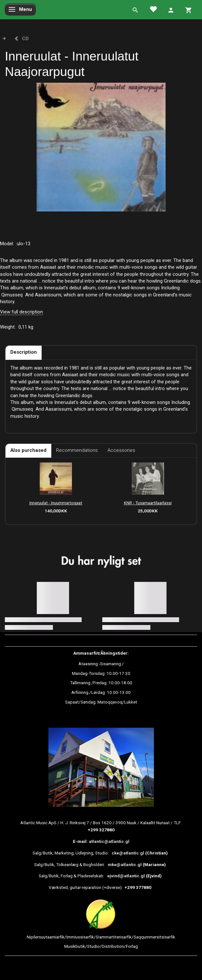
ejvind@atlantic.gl (126, 876)
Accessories (121, 450)
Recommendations (77, 450)
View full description (21, 312)
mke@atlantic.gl (125, 864)
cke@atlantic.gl (128, 853)
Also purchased (28, 450)
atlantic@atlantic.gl (109, 841)
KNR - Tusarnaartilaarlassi (148, 503)
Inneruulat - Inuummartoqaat (56, 503)
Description (24, 352)
